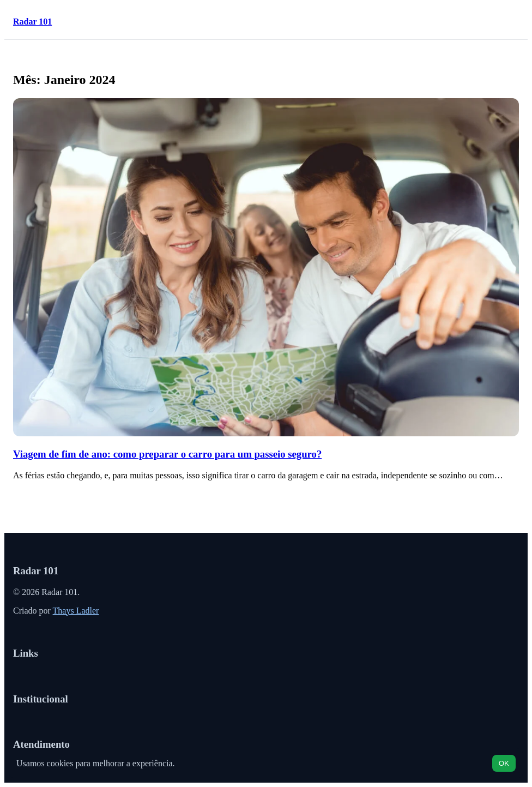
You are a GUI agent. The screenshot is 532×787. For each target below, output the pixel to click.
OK (504, 763)
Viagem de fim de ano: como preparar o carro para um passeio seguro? (167, 454)
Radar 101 (32, 22)
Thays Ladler (76, 611)
